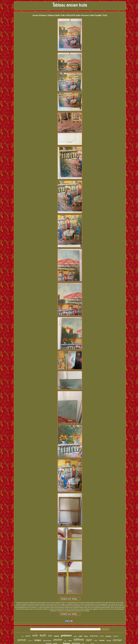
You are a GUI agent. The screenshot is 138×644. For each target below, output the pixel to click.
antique (38, 640)
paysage (117, 640)
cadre (80, 636)
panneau (94, 636)
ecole (102, 636)
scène (96, 640)
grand (75, 636)
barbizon (108, 636)
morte (57, 636)
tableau (79, 639)
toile (35, 635)
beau (22, 636)
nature (28, 636)
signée (70, 641)
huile (43, 635)
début (65, 641)
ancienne (30, 641)
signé (89, 640)
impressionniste (47, 641)
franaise (116, 636)
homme (102, 640)
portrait (22, 640)
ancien (58, 640)
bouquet (109, 641)
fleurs (86, 636)
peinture (66, 635)
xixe (50, 636)
